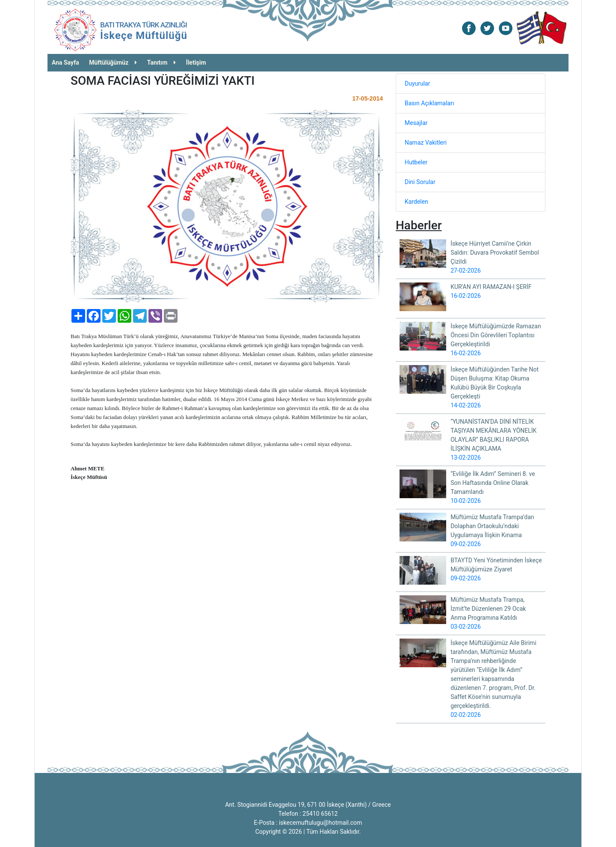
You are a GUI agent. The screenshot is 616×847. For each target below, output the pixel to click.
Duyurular (417, 83)
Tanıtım (162, 62)
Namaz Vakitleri (426, 143)
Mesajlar (416, 123)
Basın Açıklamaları (429, 103)
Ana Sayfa (65, 62)
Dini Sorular (420, 182)
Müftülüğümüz (113, 62)
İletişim (196, 62)
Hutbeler (416, 162)
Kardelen (416, 202)
